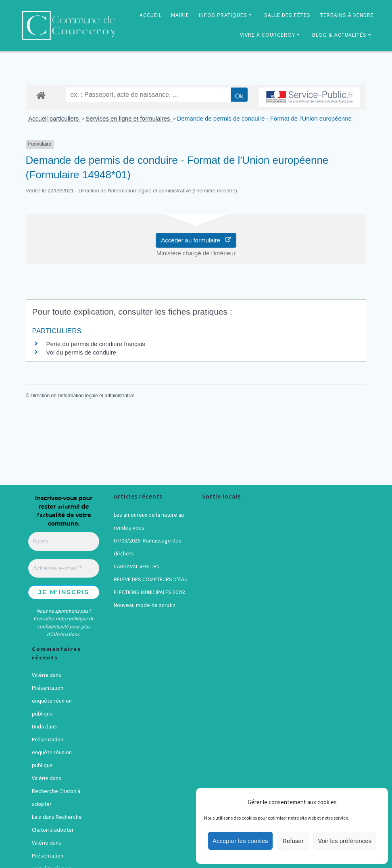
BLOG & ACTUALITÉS (339, 35)
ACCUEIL (151, 15)
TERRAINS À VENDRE (347, 15)
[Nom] (64, 541)
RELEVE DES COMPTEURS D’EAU (151, 579)
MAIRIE (180, 15)
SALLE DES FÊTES (287, 15)
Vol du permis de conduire (81, 352)
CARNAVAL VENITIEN (137, 566)
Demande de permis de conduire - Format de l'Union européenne (264, 118)
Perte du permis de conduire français (96, 344)
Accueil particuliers (54, 118)
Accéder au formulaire (196, 240)
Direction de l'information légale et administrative (83, 396)
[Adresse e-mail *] (64, 569)
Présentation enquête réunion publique (52, 701)
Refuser (293, 841)
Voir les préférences (345, 841)
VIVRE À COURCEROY (268, 35)
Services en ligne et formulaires (128, 118)
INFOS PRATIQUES (223, 15)
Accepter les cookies (240, 841)
